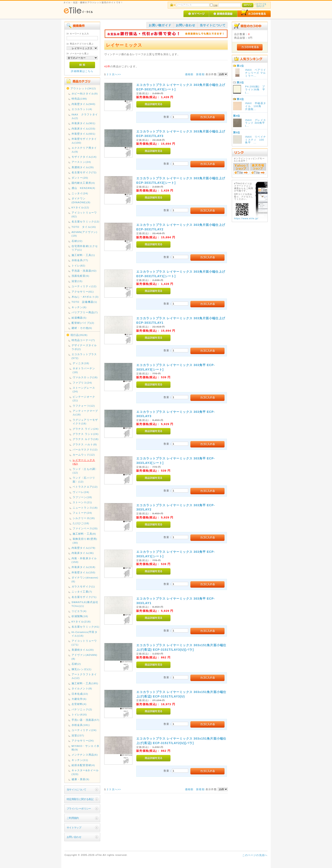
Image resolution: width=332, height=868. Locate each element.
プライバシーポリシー (79, 808)
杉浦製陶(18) (80, 616)
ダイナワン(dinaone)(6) (85, 579)
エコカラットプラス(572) (84, 356)
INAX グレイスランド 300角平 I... (256, 123)
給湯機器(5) (79, 318)
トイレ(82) (79, 266)
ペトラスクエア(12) (85, 487)
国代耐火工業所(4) (83, 183)
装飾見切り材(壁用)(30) (85, 541)
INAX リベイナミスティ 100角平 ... (256, 140)
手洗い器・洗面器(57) (86, 720)
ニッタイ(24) (80, 193)
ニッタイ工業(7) (82, 592)
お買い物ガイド (160, 25)
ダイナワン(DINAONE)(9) (81, 200)
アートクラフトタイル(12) (84, 676)
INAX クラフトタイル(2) (85, 116)
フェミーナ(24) (82, 513)
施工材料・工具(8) (84, 534)
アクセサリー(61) (83, 292)
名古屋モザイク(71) (84, 597)
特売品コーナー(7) (83, 340)
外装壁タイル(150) (84, 572)
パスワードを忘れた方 (260, 5)
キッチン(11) (80, 760)
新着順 (200, 74)
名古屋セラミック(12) (86, 221)
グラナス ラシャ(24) (86, 434)
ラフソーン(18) (82, 497)
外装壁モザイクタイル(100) (84, 141)
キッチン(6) (79, 307)
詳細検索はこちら (82, 71)
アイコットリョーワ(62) (84, 214)
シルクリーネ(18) (84, 518)
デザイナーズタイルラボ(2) (84, 347)
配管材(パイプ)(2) (83, 323)
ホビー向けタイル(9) (85, 93)
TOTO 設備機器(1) (84, 302)
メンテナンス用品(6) (85, 755)
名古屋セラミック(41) (86, 627)
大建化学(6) (79, 699)
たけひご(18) (81, 523)
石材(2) (76, 664)
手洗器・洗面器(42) (84, 271)
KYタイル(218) (81, 622)
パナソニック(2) (82, 709)
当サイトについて (76, 789)
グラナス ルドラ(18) (86, 439)
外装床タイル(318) (84, 567)
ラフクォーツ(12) (84, 406)
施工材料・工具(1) (83, 255)
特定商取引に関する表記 (80, 799)
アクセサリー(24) (83, 741)
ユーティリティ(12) (84, 286)
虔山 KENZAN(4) (83, 188)
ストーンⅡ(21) (82, 502)
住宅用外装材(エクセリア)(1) (85, 248)
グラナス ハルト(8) (85, 444)
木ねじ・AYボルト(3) (85, 297)
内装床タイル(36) (83, 553)
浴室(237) (78, 735)
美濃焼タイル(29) (83, 167)
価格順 (189, 74)
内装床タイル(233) (84, 129)
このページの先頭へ (255, 855)
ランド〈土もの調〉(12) (85, 471)
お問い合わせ (74, 837)
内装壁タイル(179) (84, 548)
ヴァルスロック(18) (85, 377)
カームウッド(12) (84, 455)
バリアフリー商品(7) (85, 312)
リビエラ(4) (79, 611)
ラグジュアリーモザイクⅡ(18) (85, 422)
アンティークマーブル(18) (85, 413)
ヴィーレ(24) (81, 492)
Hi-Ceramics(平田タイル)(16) (84, 634)
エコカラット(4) (82, 109)
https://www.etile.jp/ (246, 218)
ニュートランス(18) (85, 508)
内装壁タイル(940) (84, 104)
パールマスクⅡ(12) (85, 449)
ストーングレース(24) (84, 390)
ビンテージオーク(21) (84, 399)
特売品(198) (79, 99)
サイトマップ (74, 828)
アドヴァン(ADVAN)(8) (84, 657)
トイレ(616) (79, 714)
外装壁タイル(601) (84, 134)
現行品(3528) (79, 335)
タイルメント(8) (82, 688)
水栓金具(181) (81, 725)
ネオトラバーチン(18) (84, 370)
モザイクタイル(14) (84, 157)
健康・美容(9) (80, 779)
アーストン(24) (81, 162)
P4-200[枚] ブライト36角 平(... (255, 89)
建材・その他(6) (82, 328)
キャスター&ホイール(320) (85, 772)
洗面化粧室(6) (80, 276)
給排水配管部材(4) (83, 765)
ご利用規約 (73, 818)
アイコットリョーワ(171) (84, 643)
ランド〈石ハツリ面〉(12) (84, 480)
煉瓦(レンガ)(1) (82, 669)
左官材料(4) (79, 704)
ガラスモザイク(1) (83, 586)
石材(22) (77, 241)
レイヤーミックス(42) (84, 462)
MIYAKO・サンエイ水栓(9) (85, 748)
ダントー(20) (80, 178)
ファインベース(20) (85, 528)
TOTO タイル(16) (84, 227)
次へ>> (116, 74)
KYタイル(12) (80, 207)
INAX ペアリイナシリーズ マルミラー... (256, 73)
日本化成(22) (80, 694)
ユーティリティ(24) (84, 730)
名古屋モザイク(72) (84, 172)
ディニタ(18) (81, 363)
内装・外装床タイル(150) (84, 560)
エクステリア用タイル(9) (84, 150)
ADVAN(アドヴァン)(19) (84, 234)
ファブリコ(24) (82, 383)
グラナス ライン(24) (86, 429)
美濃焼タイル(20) (83, 650)
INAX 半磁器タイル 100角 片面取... (256, 106)
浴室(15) (77, 281)
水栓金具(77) (80, 260)
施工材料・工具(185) (85, 683)
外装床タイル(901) (84, 123)
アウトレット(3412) (83, 88)
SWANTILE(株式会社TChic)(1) (85, 604)
